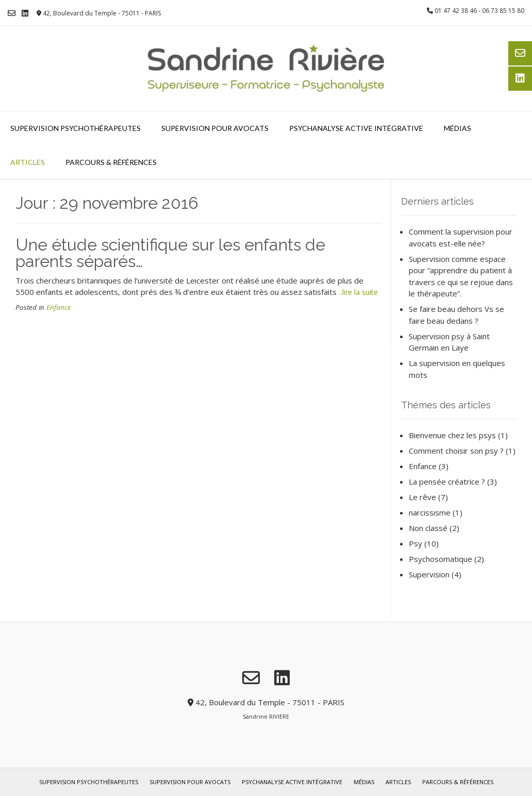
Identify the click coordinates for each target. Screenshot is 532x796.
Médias (458, 128)
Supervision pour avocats (215, 128)
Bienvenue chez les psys (452, 435)
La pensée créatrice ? (447, 482)
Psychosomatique (440, 559)
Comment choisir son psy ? (456, 451)
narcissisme (430, 512)
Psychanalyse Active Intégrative (356, 128)
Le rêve (422, 497)
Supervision (429, 574)
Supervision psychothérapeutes (76, 128)
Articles (28, 162)
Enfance (59, 307)
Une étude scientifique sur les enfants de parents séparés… (170, 253)
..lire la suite (359, 292)
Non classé (428, 528)
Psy (415, 543)
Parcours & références (111, 162)
